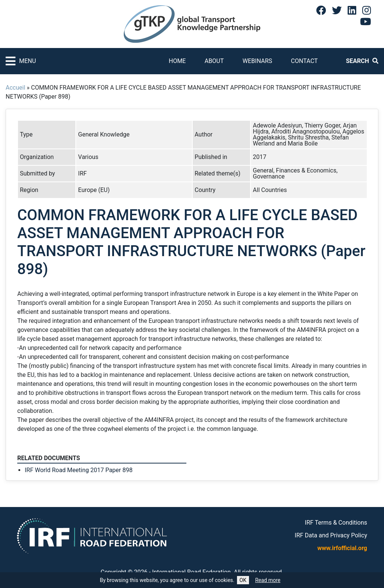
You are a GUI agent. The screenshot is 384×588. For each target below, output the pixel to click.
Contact (304, 61)
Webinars (257, 61)
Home (177, 61)
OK (243, 580)
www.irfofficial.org (342, 548)
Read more (268, 580)
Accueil (15, 88)
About (214, 61)
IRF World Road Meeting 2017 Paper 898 (79, 470)
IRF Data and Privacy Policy (331, 535)
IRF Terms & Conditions (336, 523)
